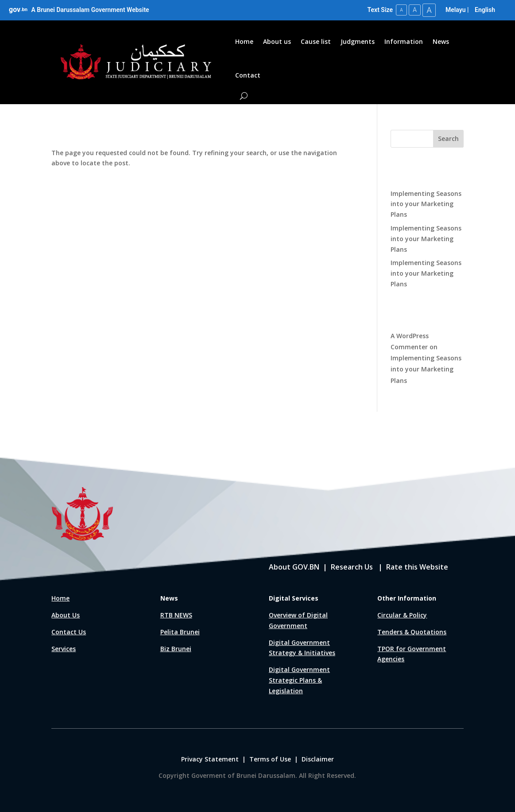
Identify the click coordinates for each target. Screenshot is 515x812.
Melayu (456, 10)
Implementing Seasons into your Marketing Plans (426, 204)
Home (244, 41)
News (441, 41)
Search (448, 139)
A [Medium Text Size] (415, 10)
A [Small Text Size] (401, 10)
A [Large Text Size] (429, 10)
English (485, 10)
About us (277, 41)
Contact (248, 75)
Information (404, 41)
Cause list (316, 41)
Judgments (358, 41)
